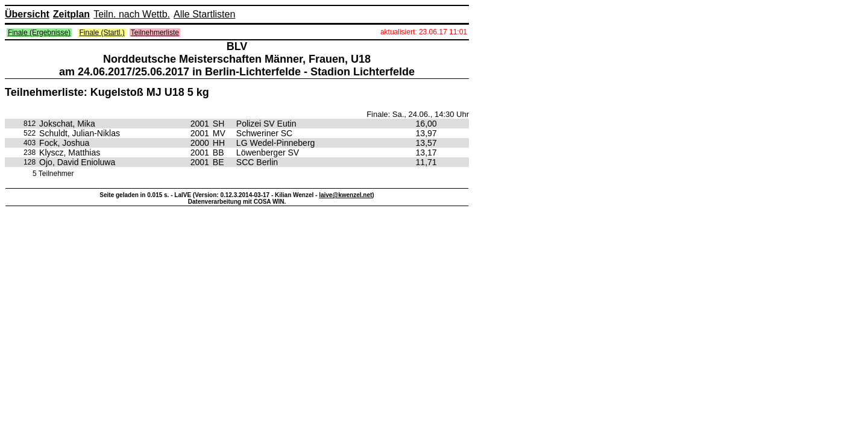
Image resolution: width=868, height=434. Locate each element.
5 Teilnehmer (53, 174)
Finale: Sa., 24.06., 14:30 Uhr (418, 114)
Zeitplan (71, 14)
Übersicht (27, 14)
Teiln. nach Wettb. (132, 14)
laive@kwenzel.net (345, 195)
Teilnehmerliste (155, 33)
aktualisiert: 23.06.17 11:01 (424, 32)
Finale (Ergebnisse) (39, 33)
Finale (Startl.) (102, 33)
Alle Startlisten (204, 14)
